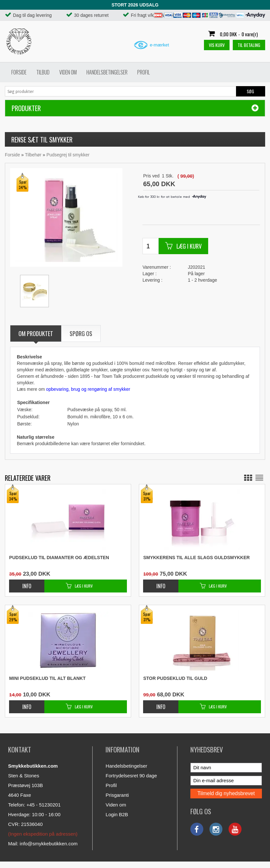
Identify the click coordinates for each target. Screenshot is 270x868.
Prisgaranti (117, 795)
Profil (144, 72)
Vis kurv (217, 45)
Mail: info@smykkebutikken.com (43, 844)
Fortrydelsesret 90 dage (131, 776)
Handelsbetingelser (107, 72)
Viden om (68, 72)
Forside (19, 72)
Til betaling (249, 45)
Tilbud (43, 72)
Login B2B (117, 814)
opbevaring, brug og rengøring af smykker (88, 389)
